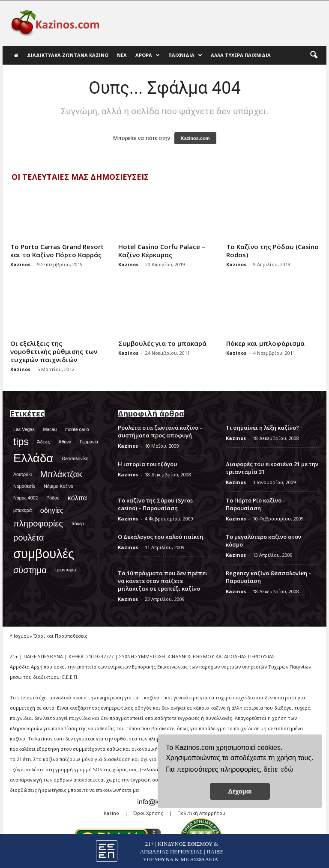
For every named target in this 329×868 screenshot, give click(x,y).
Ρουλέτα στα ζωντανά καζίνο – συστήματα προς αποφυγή (160, 431)
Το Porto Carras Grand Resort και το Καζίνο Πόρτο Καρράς (57, 251)
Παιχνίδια (185, 55)
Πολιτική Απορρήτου (201, 813)
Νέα (122, 55)
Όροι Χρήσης (148, 813)
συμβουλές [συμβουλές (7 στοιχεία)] (44, 554)
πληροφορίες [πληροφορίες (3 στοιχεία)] (38, 523)
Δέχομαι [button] (240, 791)
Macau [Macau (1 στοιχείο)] (50, 429)
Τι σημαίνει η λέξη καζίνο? (262, 428)
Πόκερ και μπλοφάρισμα (265, 343)
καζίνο (152, 697)
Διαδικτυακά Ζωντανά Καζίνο (68, 55)
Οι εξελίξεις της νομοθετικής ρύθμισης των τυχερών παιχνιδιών (54, 351)
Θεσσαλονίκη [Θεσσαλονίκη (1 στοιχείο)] (75, 458)
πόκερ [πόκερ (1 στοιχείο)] (78, 523)
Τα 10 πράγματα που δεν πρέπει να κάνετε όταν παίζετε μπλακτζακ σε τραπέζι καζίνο (163, 581)
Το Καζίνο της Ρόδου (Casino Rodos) (272, 251)
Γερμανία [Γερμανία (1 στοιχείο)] (89, 442)
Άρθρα (148, 55)
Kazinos (20, 264)
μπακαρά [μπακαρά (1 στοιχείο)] (22, 510)
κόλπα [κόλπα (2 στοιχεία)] (77, 498)
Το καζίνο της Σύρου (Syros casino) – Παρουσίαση (155, 504)
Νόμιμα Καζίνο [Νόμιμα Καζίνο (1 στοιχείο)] (58, 486)
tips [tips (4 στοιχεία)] (21, 442)
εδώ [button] (287, 769)
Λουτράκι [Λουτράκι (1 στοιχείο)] (22, 474)
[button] (314, 55)
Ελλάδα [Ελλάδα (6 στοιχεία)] (33, 458)
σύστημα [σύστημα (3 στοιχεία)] (30, 570)
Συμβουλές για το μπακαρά (162, 343)
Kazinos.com (195, 138)
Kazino (111, 813)
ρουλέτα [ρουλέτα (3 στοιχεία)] (29, 538)
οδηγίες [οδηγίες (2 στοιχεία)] (52, 510)
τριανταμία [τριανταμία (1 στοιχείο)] (65, 570)
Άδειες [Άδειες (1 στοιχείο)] (44, 442)
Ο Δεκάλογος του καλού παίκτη (160, 537)
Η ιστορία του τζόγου (147, 464)
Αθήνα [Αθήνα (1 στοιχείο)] (65, 442)
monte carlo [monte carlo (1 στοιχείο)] (77, 429)
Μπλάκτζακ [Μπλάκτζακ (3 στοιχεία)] (61, 474)
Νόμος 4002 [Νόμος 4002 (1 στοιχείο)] (26, 498)
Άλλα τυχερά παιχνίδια (241, 55)
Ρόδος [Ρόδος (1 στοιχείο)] (53, 498)
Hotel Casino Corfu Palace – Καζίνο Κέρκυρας (162, 251)
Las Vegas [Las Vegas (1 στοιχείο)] (24, 429)
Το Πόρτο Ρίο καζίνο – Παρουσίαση (256, 504)
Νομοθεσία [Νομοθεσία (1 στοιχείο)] (24, 486)
